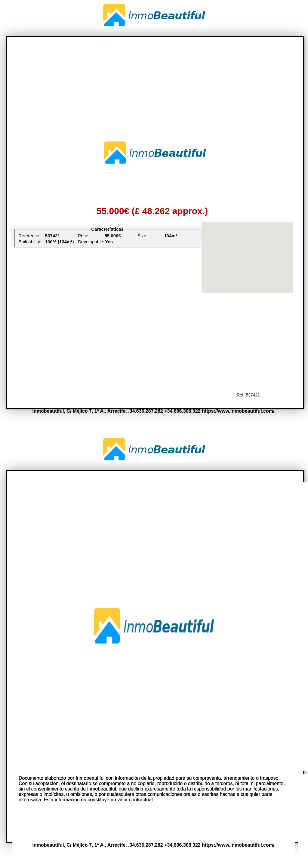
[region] (247, 258)
